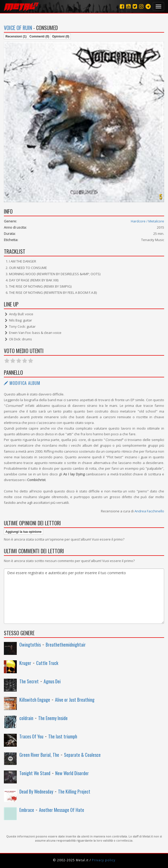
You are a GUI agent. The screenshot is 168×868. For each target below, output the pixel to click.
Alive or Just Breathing (75, 700)
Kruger (25, 663)
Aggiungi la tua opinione (23, 532)
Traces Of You (31, 736)
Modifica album (22, 383)
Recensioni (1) (16, 36)
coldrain (26, 718)
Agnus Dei (52, 681)
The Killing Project (74, 791)
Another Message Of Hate (62, 810)
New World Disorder (72, 773)
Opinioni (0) (61, 36)
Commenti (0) (39, 36)
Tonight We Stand (35, 773)
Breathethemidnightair (66, 645)
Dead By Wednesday (36, 791)
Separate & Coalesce (82, 755)
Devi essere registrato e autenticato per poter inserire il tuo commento (84, 596)
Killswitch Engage (35, 700)
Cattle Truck (47, 663)
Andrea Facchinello (149, 511)
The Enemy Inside (53, 718)
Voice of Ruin (18, 28)
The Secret (29, 681)
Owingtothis (30, 645)
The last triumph (63, 736)
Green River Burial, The (39, 755)
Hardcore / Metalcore (147, 221)
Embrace (27, 810)
